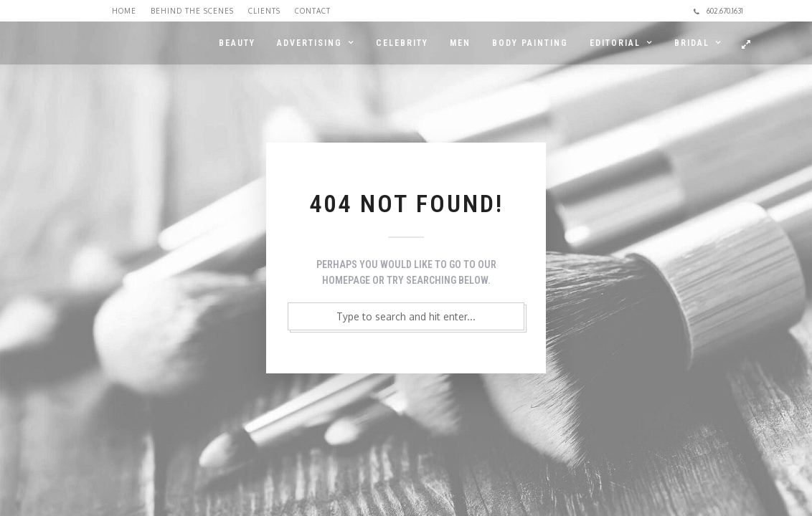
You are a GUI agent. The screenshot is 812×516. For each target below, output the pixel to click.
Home (124, 11)
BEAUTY (237, 43)
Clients (264, 11)
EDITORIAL (615, 43)
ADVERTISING (310, 43)
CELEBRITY (402, 43)
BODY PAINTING (530, 43)
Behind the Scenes (192, 11)
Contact (313, 11)
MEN (460, 43)
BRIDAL (692, 43)
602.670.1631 (718, 11)
